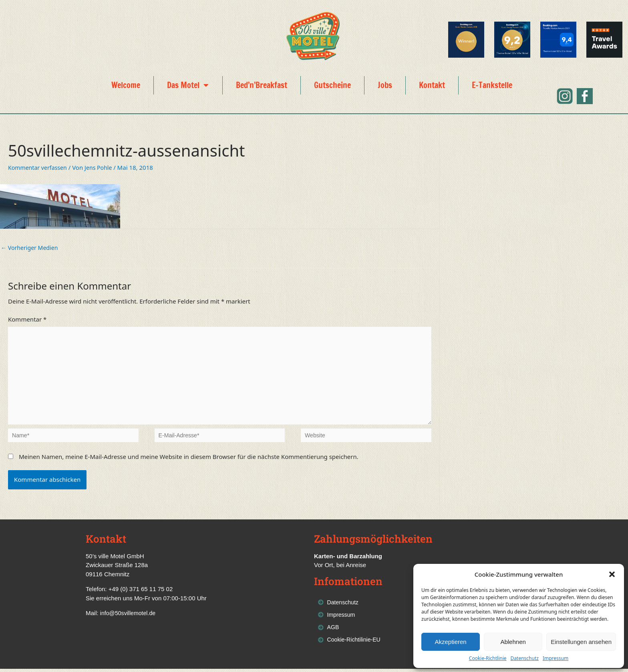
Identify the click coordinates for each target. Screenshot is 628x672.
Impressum (556, 658)
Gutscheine (332, 85)
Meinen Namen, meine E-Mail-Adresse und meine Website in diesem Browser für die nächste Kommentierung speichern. (189, 457)
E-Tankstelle (492, 85)
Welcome (126, 85)
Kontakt (432, 85)
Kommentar (27, 320)
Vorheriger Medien (31, 248)
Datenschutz (525, 658)
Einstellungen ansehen (581, 642)
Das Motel (188, 85)
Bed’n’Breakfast (262, 85)
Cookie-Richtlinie (488, 658)
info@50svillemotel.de (130, 614)
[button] (612, 574)
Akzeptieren (450, 642)
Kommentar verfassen (39, 167)
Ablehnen (513, 642)
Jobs (385, 85)
